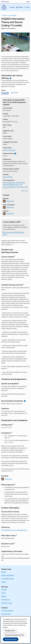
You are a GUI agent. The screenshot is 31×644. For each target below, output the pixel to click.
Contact (4, 582)
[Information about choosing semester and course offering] (10, 78)
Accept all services (11, 639)
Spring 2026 (5, 93)
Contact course (6, 614)
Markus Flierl (10, 201)
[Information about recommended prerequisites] (25, 401)
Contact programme (7, 611)
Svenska (21, 7)
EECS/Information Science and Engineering (14, 530)
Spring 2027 (14, 93)
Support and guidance (8, 575)
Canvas (3, 593)
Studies (4, 572)
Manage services (10, 631)
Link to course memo (9, 150)
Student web (5, 2)
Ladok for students (7, 603)
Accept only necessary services (14, 635)
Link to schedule (8, 177)
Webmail (4, 596)
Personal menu (6, 600)
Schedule (4, 590)
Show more (25, 191)
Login (28, 2)
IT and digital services (8, 579)
